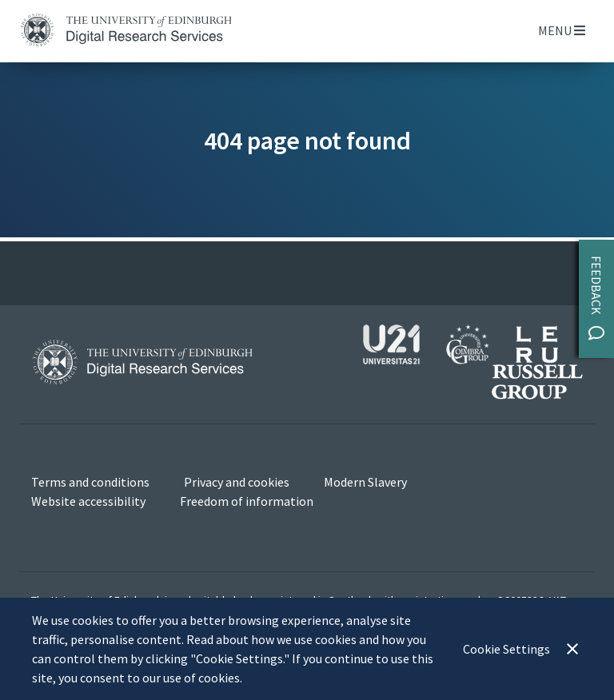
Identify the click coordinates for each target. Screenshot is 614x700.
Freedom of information (247, 501)
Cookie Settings (506, 649)
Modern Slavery (365, 482)
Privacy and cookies (237, 482)
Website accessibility (88, 501)
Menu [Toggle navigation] (562, 30)
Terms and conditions (90, 482)
